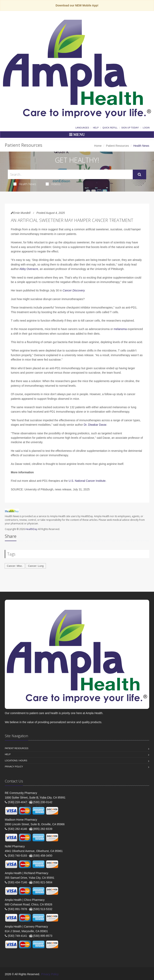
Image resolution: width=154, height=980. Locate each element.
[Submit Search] (139, 174)
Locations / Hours (16, 761)
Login (146, 128)
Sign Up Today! (130, 128)
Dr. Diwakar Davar (95, 425)
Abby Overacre (29, 269)
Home (98, 146)
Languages (82, 128)
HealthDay (31, 529)
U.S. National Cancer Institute (87, 481)
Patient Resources (118, 146)
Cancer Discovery (73, 290)
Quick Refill (110, 128)
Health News (25, 184)
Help (96, 128)
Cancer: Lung (36, 566)
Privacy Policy (14, 767)
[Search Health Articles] (70, 174)
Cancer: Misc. (15, 566)
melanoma (120, 329)
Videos (53, 184)
